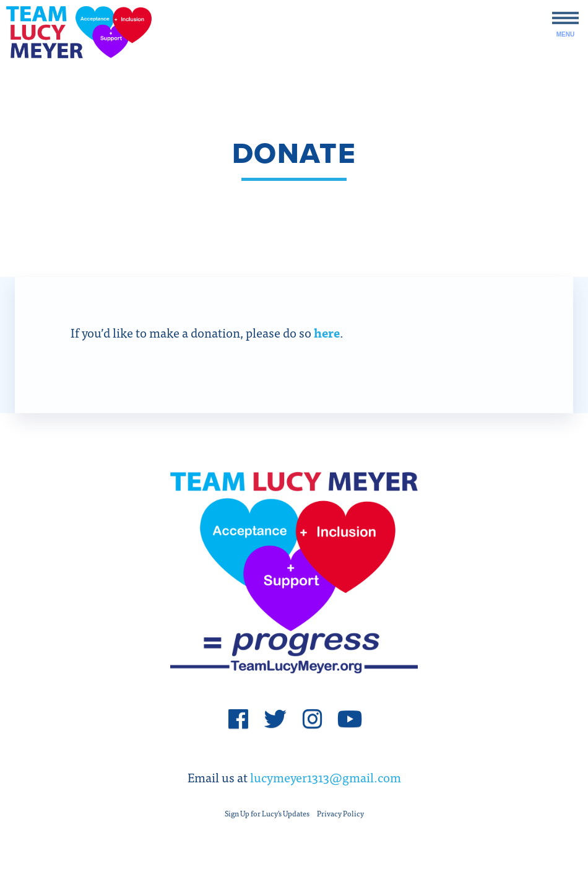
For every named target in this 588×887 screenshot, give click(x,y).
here (327, 332)
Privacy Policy (340, 813)
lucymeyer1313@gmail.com (326, 777)
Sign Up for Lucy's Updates (267, 813)
